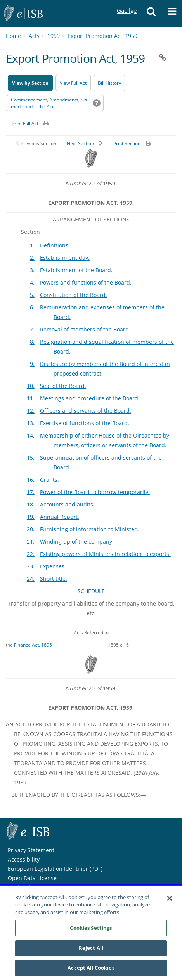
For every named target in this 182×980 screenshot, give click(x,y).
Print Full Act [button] (25, 123)
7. (32, 329)
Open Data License (32, 878)
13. (31, 423)
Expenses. (53, 566)
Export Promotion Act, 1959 (102, 36)
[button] (151, 14)
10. (31, 386)
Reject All (91, 951)
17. (31, 492)
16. (31, 480)
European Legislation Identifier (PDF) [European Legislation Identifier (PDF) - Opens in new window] (55, 869)
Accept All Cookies (91, 971)
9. (32, 364)
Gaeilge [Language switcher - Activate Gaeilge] (127, 3)
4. (32, 282)
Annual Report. (60, 517)
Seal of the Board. (63, 386)
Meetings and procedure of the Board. (90, 398)
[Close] (170, 901)
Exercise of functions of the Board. (85, 423)
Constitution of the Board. (74, 295)
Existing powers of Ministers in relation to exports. (105, 554)
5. (32, 295)
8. (32, 342)
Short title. (54, 579)
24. (31, 579)
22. (31, 554)
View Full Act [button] (73, 83)
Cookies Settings (91, 931)
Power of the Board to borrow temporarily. (95, 492)
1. (32, 245)
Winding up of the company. (77, 541)
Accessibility (24, 859)
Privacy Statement (31, 850)
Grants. (49, 480)
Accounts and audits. (67, 504)
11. (31, 398)
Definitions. (55, 245)
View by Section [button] (30, 83)
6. (32, 307)
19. (31, 517)
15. (31, 457)
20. (31, 529)
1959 (54, 36)
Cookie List (22, 887)
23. (31, 566)
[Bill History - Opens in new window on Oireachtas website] (109, 83)
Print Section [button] (127, 143)
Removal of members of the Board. (85, 329)
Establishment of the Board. (76, 270)
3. (32, 270)
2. (32, 258)
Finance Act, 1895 (33, 645)
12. (31, 411)
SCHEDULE (91, 591)
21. (31, 541)
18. (31, 504)
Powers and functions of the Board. (86, 282)
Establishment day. (65, 258)
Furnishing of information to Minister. (89, 529)
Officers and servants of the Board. (86, 411)
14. (31, 435)
